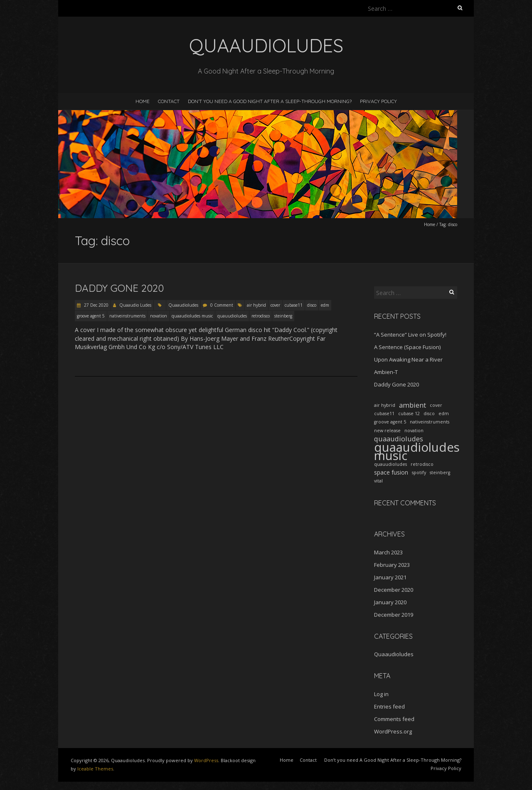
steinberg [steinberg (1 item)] (440, 473)
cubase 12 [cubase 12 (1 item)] (409, 413)
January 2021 (390, 577)
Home (143, 101)
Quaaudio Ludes (135, 305)
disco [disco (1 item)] (429, 413)
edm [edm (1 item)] (444, 413)
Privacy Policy (378, 101)
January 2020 (390, 602)
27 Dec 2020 (96, 305)
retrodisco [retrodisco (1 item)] (422, 464)
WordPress (206, 760)
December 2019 (394, 615)
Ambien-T (386, 372)
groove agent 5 (91, 316)
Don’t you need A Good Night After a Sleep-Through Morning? (270, 101)
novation (159, 316)
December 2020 (394, 590)
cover (275, 305)
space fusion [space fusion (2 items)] (391, 472)
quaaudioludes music (192, 316)
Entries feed (389, 706)
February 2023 (392, 565)
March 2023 (388, 552)
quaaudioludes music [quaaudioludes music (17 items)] (417, 452)
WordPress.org (393, 731)
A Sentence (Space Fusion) (407, 347)
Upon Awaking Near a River (408, 359)
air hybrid (256, 305)
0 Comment (222, 305)
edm (325, 305)
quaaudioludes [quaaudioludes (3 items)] (399, 439)
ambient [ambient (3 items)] (413, 405)
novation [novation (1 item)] (414, 431)
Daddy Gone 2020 (119, 288)
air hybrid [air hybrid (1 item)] (385, 405)
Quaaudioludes (183, 305)
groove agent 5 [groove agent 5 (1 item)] (390, 422)
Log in (381, 694)
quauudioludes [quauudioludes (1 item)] (390, 464)
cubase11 (294, 305)
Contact (169, 101)
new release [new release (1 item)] (387, 431)
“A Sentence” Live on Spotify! (410, 335)
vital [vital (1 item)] (378, 481)
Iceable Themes (95, 769)
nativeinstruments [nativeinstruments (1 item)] (430, 422)
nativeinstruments (127, 316)
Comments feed (394, 719)
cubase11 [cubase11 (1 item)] (384, 413)
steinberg (283, 316)
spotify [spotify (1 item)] (419, 473)
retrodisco (261, 316)
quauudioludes (232, 316)
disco (312, 305)
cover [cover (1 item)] (436, 405)
